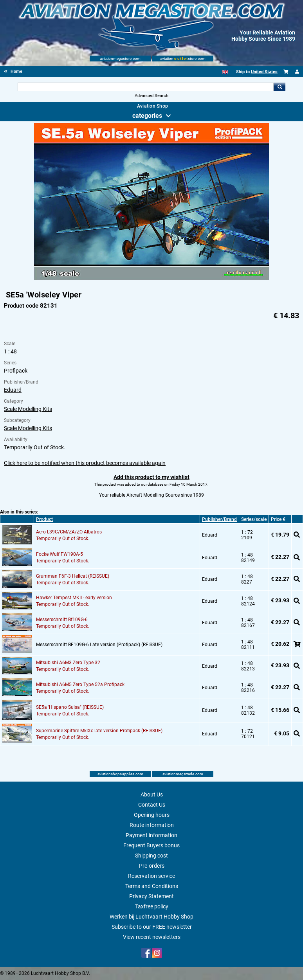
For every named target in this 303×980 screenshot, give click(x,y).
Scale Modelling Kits (28, 409)
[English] (225, 72)
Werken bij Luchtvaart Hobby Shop (151, 917)
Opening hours (152, 815)
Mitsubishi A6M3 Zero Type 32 (68, 663)
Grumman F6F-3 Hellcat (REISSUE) (73, 576)
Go (280, 87)
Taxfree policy (152, 906)
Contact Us (152, 805)
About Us (152, 794)
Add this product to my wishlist (151, 477)
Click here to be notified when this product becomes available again (85, 463)
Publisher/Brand (219, 519)
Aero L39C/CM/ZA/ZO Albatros (69, 532)
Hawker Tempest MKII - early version (74, 598)
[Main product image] (151, 279)
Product (44, 519)
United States (264, 72)
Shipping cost (151, 856)
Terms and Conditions (152, 886)
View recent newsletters (152, 937)
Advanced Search (151, 96)
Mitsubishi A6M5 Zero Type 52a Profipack (80, 685)
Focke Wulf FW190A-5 (60, 554)
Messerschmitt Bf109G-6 (62, 620)
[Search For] (146, 87)
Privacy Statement (151, 896)
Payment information (151, 835)
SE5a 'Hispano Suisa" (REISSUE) (70, 707)
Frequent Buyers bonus (151, 845)
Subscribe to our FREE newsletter (152, 927)
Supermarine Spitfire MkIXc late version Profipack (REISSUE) (99, 731)
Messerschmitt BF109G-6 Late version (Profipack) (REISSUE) (99, 645)
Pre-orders (152, 866)
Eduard (13, 390)
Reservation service (151, 876)
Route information (152, 825)
